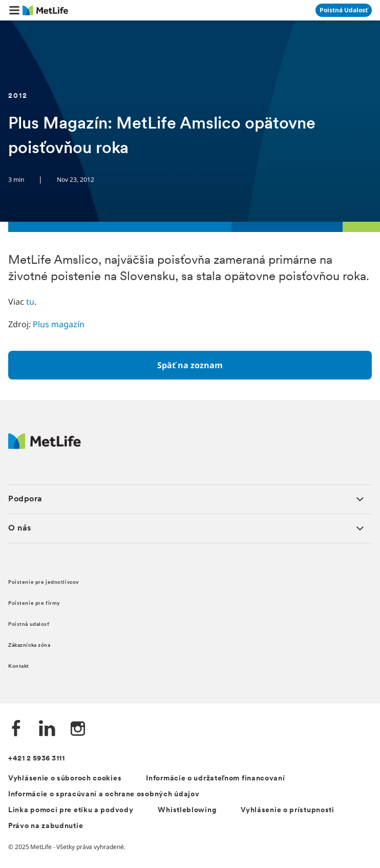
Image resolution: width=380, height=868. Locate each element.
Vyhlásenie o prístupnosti (288, 810)
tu (30, 302)
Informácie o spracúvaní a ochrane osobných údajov (104, 795)
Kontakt (19, 666)
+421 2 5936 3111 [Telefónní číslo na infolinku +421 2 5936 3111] (36, 759)
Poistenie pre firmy (34, 604)
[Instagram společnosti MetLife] (78, 729)
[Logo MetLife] (45, 446)
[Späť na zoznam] (190, 365)
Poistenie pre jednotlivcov (44, 583)
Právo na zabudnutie (46, 826)
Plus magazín (59, 324)
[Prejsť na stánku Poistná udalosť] (344, 10)
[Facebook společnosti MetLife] (16, 729)
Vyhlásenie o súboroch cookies (65, 779)
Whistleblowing (187, 810)
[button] (14, 10)
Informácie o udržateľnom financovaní (215, 779)
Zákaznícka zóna (29, 645)
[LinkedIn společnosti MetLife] (47, 729)
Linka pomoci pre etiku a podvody (71, 810)
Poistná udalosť (29, 624)
